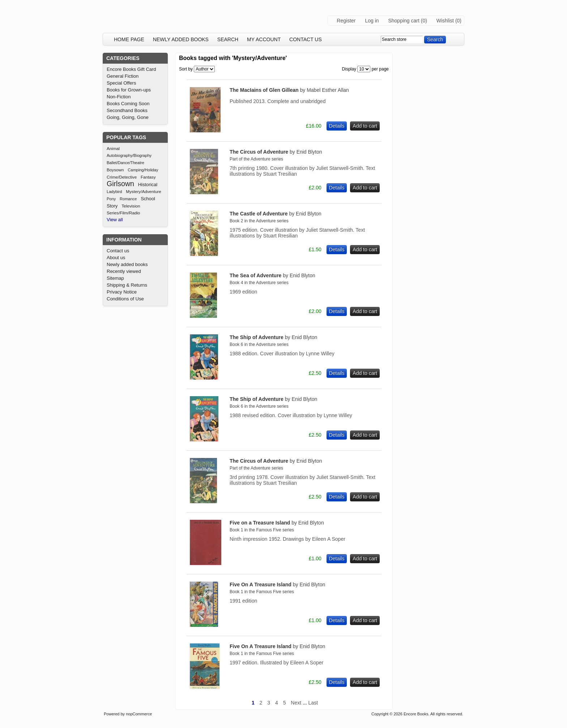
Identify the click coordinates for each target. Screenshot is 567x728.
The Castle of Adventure (276, 214)
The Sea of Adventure (272, 275)
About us (116, 258)
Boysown (115, 170)
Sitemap (115, 278)
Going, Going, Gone (128, 117)
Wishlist (445, 21)
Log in (372, 21)
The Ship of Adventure (273, 337)
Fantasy (148, 177)
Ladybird (114, 192)
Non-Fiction (119, 97)
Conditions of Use (125, 299)
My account (264, 39)
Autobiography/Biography (129, 155)
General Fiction (123, 76)
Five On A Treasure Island (277, 584)
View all (115, 220)
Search (228, 39)
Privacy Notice (122, 292)
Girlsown (120, 184)
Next (296, 703)
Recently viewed (124, 271)
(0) (424, 21)
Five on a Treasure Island (277, 523)
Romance (128, 199)
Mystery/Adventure (143, 191)
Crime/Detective (122, 177)
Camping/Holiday (143, 170)
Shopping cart (404, 21)
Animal (113, 148)
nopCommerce (139, 714)
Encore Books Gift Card (131, 69)
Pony (111, 199)
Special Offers (121, 83)
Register (346, 21)
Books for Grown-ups (129, 90)
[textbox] (402, 39)
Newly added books (181, 39)
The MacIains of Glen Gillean (289, 90)
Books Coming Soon (128, 104)
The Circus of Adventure (276, 152)
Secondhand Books (127, 110)
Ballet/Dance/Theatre (125, 163)
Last (313, 703)
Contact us (306, 39)
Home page (129, 39)
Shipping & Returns (127, 285)
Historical (148, 185)
